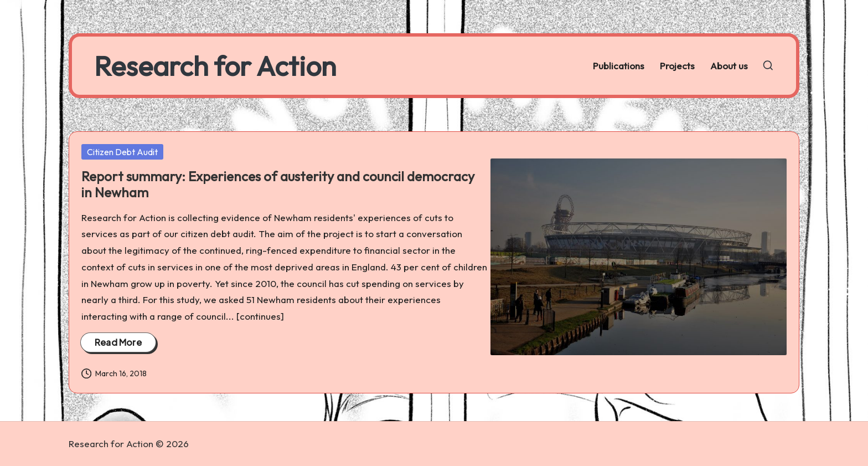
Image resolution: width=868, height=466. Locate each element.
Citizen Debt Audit (122, 152)
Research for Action (215, 66)
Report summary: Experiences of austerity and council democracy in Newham (278, 184)
